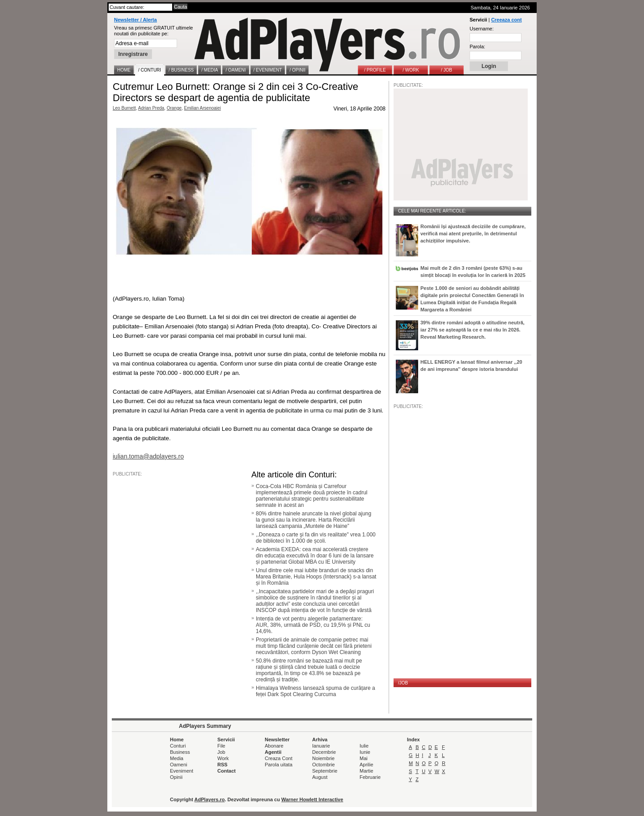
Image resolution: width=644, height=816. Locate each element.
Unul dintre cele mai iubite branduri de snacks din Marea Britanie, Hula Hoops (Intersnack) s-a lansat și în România (316, 577)
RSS (222, 765)
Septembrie (325, 771)
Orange (174, 108)
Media (177, 758)
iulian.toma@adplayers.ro (148, 456)
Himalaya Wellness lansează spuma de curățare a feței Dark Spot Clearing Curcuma (316, 691)
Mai (364, 758)
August (320, 777)
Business (180, 752)
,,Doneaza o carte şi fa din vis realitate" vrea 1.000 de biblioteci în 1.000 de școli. (316, 538)
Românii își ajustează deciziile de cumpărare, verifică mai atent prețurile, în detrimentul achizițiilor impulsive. (473, 234)
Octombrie (324, 765)
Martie (366, 771)
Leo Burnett (124, 108)
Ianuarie (321, 746)
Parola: (477, 47)
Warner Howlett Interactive (312, 799)
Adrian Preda (151, 108)
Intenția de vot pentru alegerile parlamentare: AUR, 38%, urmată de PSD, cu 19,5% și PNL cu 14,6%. (313, 625)
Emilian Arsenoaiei (203, 108)
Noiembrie (323, 758)
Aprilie (366, 765)
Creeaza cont (506, 20)
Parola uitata (279, 765)
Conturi (178, 746)
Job (221, 752)
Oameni (179, 765)
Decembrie (324, 752)
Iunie (365, 752)
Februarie (370, 777)
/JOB (403, 683)
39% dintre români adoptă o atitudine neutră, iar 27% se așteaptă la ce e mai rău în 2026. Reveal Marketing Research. (472, 330)
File (221, 746)
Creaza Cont (279, 758)
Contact (227, 771)
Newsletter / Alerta (136, 20)
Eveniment (182, 771)
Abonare (274, 746)
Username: (482, 29)
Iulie (364, 746)
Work (223, 758)
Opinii (176, 777)
